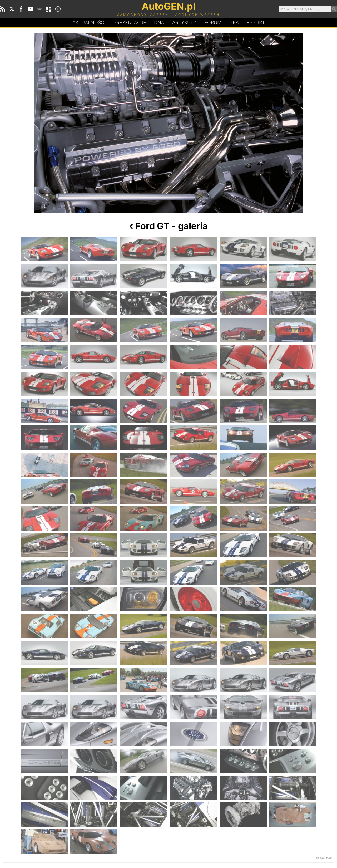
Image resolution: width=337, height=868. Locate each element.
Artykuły (184, 23)
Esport (256, 23)
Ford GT (152, 226)
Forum (213, 23)
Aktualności (89, 23)
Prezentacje (130, 23)
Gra (234, 23)
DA (159, 23)
